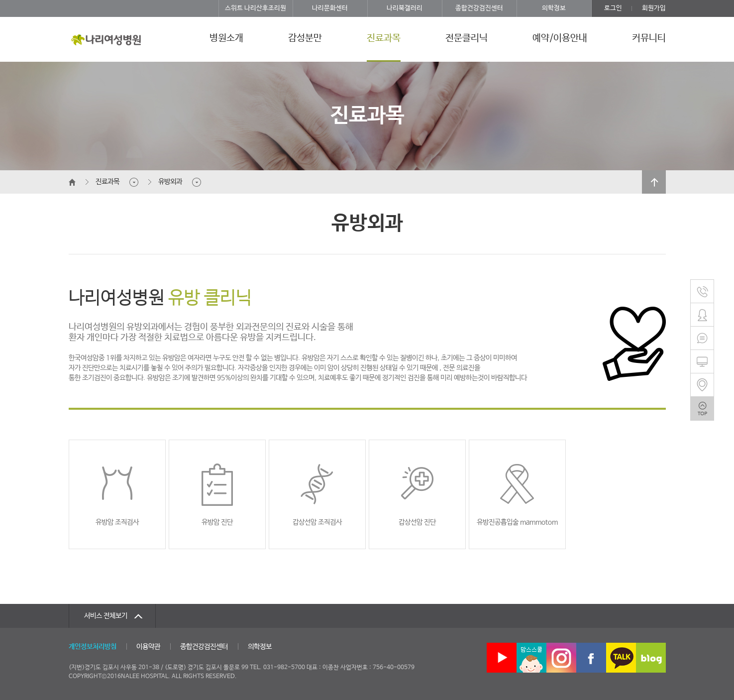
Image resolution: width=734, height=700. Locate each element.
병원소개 (226, 38)
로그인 (613, 8)
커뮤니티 (649, 38)
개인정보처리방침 (93, 647)
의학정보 (554, 8)
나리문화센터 (330, 8)
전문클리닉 (467, 38)
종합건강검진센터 (479, 8)
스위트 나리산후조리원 (256, 8)
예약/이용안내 (560, 38)
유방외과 (170, 182)
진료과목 (384, 38)
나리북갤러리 (405, 8)
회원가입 (654, 8)
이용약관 (148, 647)
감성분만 (305, 38)
